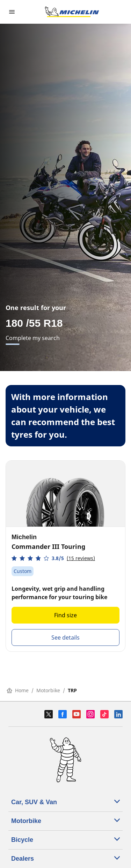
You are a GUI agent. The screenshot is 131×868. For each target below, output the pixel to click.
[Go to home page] (72, 12)
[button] (53, 558)
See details (65, 637)
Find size (65, 615)
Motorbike (48, 690)
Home (18, 690)
